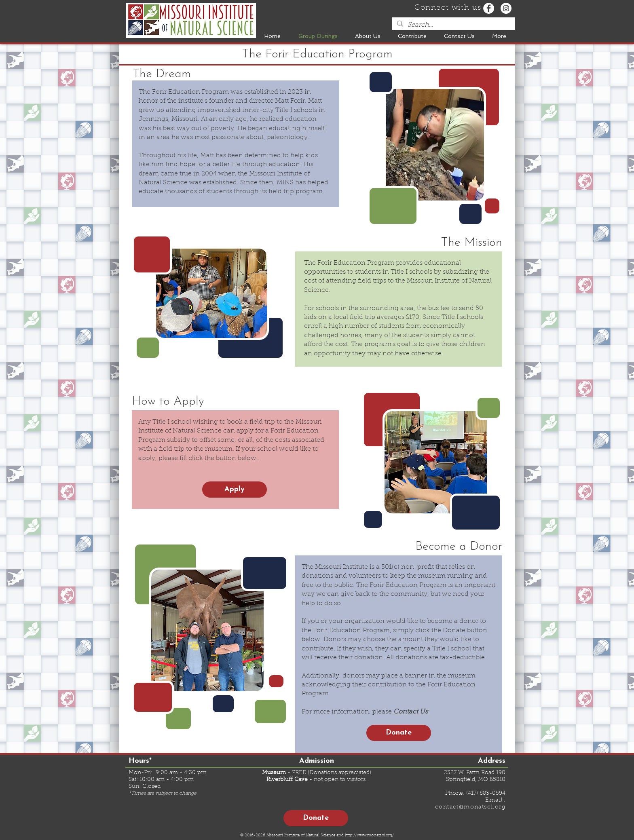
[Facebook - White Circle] (489, 8)
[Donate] (399, 733)
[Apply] (235, 490)
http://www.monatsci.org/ (369, 836)
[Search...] (453, 25)
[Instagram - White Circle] (506, 8)
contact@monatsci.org (470, 807)
